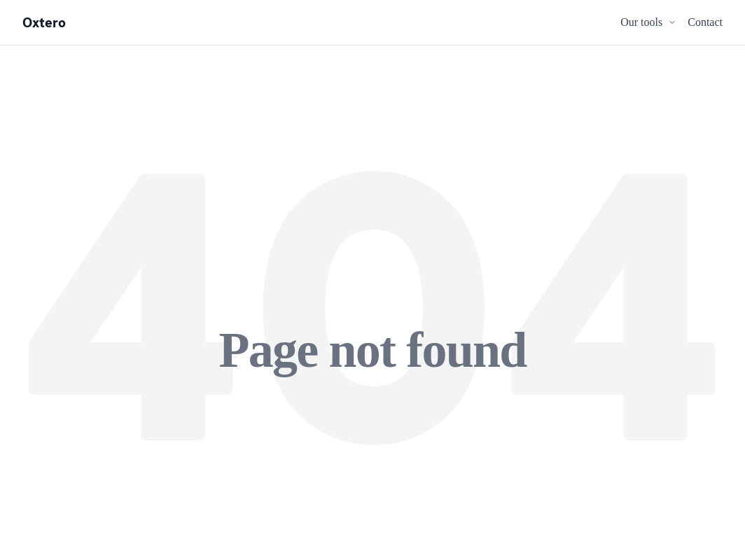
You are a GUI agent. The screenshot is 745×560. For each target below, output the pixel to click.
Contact (705, 22)
